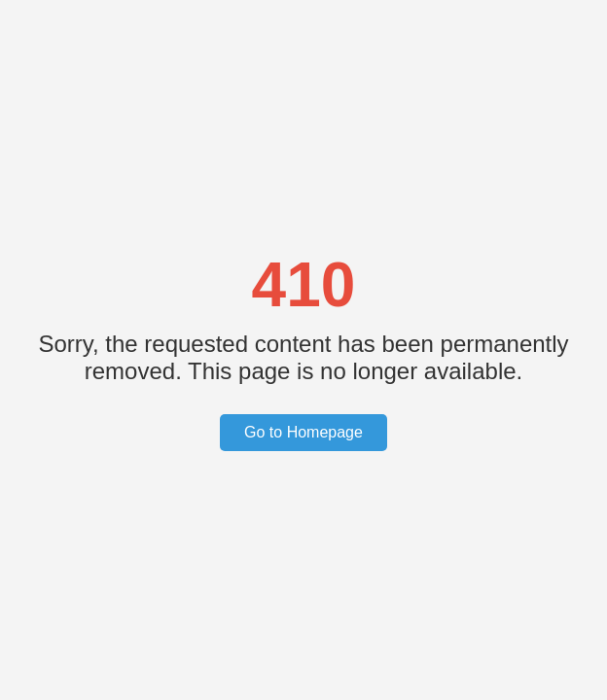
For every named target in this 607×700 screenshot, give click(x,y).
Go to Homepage (303, 432)
